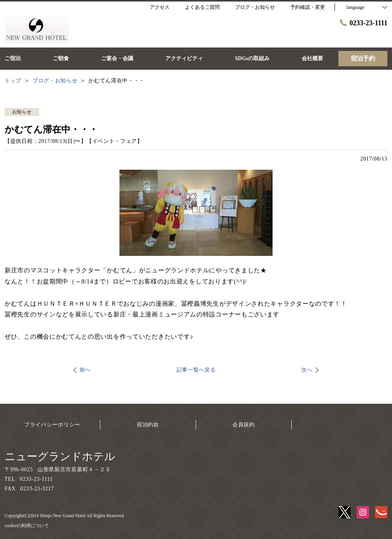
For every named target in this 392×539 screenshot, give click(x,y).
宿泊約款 (148, 425)
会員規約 (244, 425)
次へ (307, 370)
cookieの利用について (27, 526)
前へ (85, 370)
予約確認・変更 (308, 7)
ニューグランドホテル (60, 456)
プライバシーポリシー (52, 425)
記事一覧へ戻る (196, 370)
